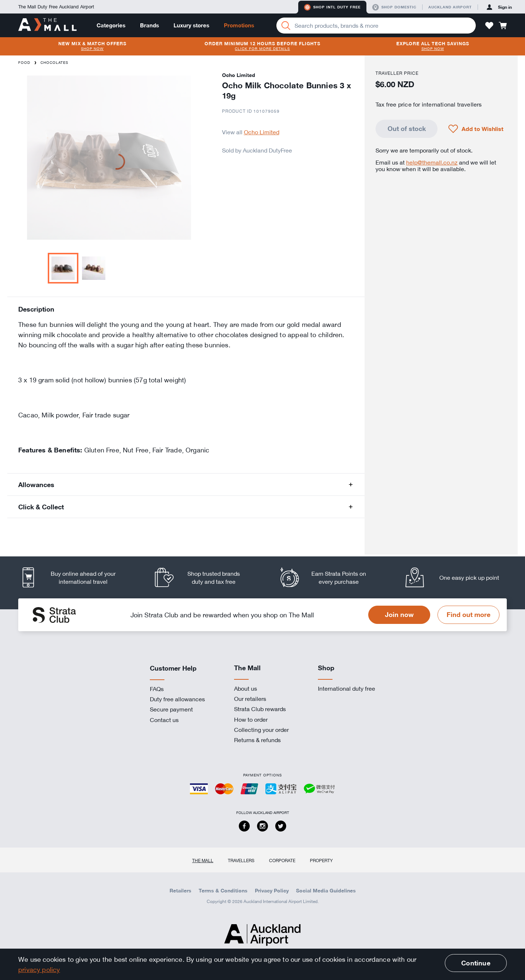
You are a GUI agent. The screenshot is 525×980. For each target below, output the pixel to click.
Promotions (239, 25)
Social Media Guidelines (326, 891)
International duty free (347, 688)
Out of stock (407, 128)
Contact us (164, 720)
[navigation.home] (47, 25)
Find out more (468, 614)
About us (246, 688)
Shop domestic (394, 7)
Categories (111, 25)
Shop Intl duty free (332, 7)
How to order (251, 719)
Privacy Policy (272, 891)
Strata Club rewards (260, 709)
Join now (399, 614)
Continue (476, 963)
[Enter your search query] (376, 26)
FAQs (157, 689)
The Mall (203, 860)
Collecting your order (261, 730)
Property (321, 860)
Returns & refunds (257, 740)
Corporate (282, 860)
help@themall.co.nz (432, 162)
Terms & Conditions (223, 891)
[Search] (286, 26)
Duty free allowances (177, 699)
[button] (489, 26)
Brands (149, 25)
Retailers (180, 891)
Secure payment (171, 709)
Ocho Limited (262, 132)
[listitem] (75, 577)
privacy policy (39, 969)
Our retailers (250, 699)
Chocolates (54, 63)
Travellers (241, 860)
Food (24, 63)
